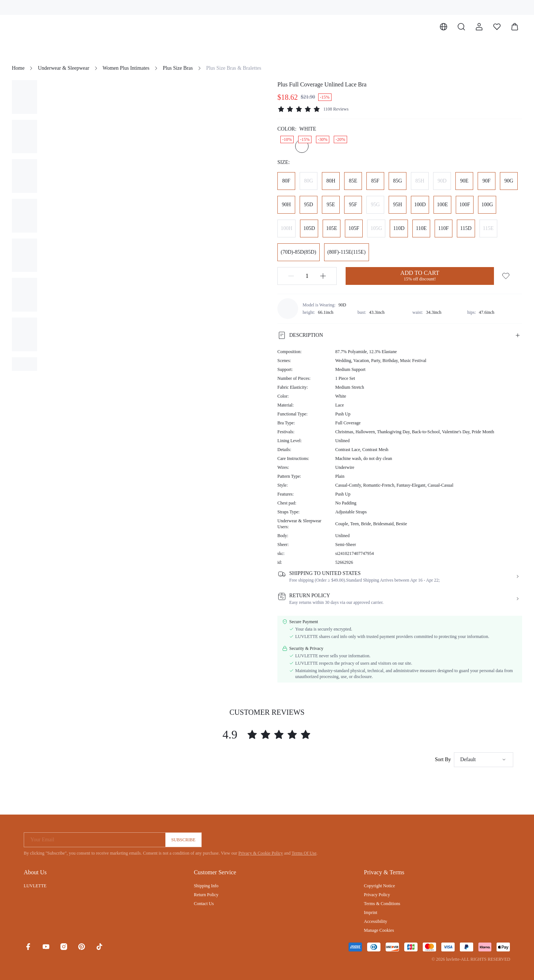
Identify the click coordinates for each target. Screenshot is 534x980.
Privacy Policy (377, 895)
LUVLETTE (35, 886)
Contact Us (204, 904)
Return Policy (206, 895)
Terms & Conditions (382, 904)
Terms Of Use (304, 853)
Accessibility (375, 921)
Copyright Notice (379, 886)
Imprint (370, 912)
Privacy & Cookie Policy (261, 853)
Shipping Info (206, 886)
